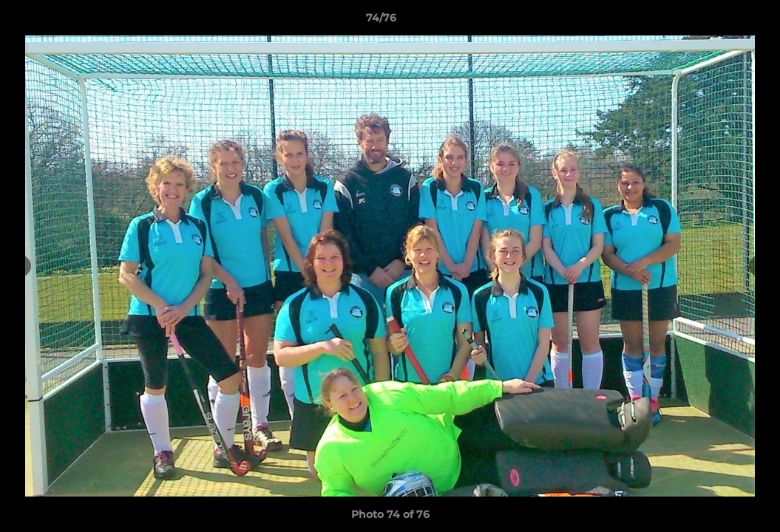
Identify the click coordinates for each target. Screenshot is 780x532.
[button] (718, 21)
